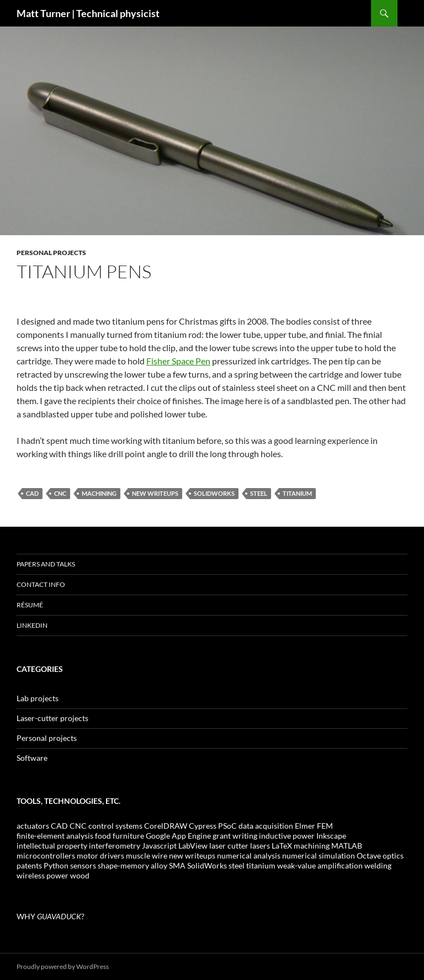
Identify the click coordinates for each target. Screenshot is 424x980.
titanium (297, 493)
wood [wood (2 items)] (80, 875)
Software (32, 758)
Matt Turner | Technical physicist (88, 13)
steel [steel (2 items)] (237, 865)
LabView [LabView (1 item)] (193, 846)
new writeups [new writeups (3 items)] (192, 855)
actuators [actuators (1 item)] (33, 826)
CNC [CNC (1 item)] (78, 826)
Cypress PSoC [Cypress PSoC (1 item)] (213, 826)
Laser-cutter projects (52, 718)
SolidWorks (214, 493)
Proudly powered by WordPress (63, 966)
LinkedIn (32, 625)
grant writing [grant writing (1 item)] (235, 836)
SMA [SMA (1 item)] (177, 865)
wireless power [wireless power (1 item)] (43, 875)
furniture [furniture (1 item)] (128, 836)
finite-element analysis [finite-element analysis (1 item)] (55, 836)
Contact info (41, 584)
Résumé (30, 605)
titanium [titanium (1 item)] (261, 865)
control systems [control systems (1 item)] (115, 826)
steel (259, 493)
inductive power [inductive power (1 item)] (287, 836)
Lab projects (38, 698)
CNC (60, 493)
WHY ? (51, 916)
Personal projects (51, 253)
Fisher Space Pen (178, 361)
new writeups (155, 493)
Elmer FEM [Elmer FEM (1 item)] (314, 826)
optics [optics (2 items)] (393, 855)
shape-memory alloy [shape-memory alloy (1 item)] (132, 865)
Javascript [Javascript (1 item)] (159, 846)
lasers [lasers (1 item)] (260, 846)
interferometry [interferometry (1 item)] (115, 846)
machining (99, 493)
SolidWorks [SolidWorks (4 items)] (207, 865)
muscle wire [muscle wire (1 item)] (147, 855)
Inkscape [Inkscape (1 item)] (331, 836)
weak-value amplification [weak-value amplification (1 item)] (320, 865)
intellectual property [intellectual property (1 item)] (52, 846)
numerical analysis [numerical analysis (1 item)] (249, 855)
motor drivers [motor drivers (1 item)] (100, 855)
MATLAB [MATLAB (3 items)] (347, 846)
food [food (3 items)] (103, 836)
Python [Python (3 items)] (56, 865)
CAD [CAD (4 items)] (59, 826)
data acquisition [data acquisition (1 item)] (266, 826)
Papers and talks (46, 564)
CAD (32, 493)
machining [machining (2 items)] (312, 846)
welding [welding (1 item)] (378, 865)
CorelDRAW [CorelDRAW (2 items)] (166, 826)
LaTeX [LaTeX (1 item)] (282, 846)
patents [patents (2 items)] (29, 865)
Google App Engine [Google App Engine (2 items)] (178, 836)
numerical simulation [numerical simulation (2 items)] (319, 855)
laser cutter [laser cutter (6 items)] (229, 846)
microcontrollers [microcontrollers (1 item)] (46, 855)
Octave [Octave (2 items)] (369, 855)
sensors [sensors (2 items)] (83, 865)
